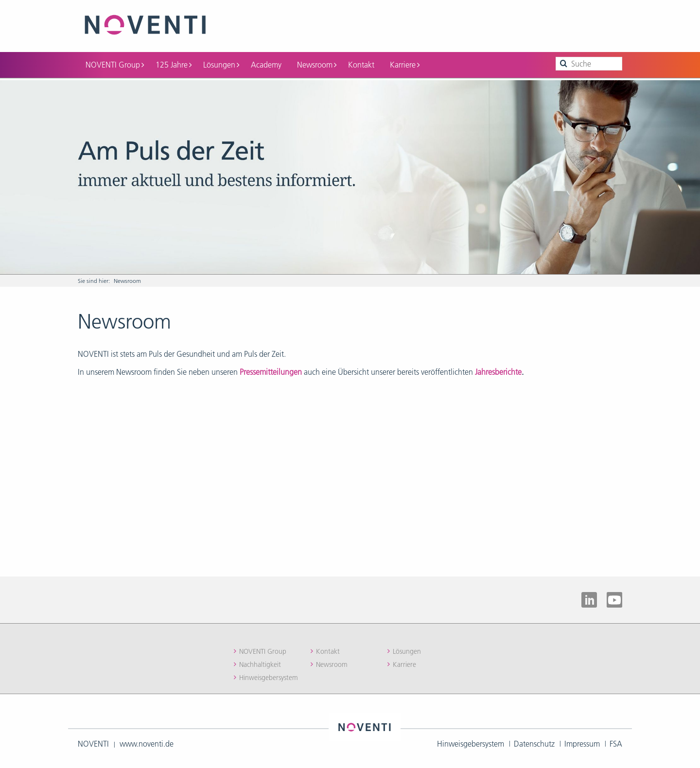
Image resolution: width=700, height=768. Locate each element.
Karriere (405, 65)
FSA (616, 744)
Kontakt (361, 65)
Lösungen (221, 65)
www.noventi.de (147, 744)
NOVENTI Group (115, 65)
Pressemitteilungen (271, 372)
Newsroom (317, 65)
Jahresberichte (498, 372)
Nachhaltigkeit (260, 664)
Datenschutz (534, 744)
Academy (266, 65)
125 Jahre (174, 65)
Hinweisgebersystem (269, 678)
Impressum (582, 744)
